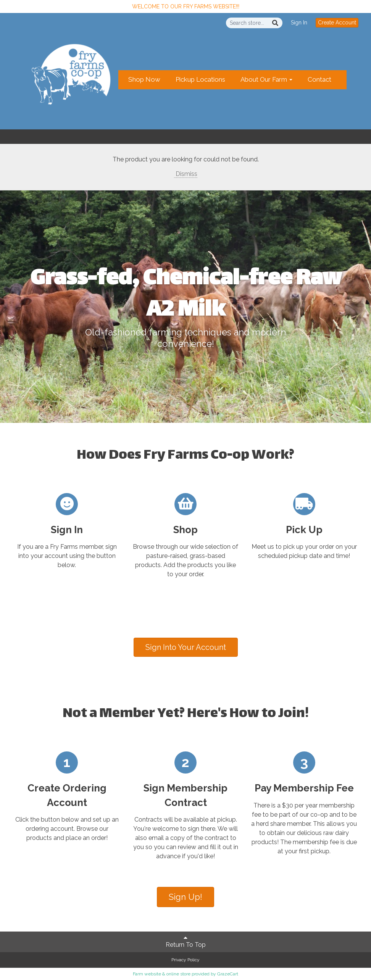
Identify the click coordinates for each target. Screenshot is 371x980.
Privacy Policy (185, 960)
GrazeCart (228, 974)
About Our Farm (266, 79)
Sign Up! (185, 897)
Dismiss (186, 174)
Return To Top (186, 941)
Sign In (299, 23)
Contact (319, 79)
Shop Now (144, 79)
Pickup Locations (200, 79)
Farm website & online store (162, 974)
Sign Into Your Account (186, 647)
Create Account (337, 23)
